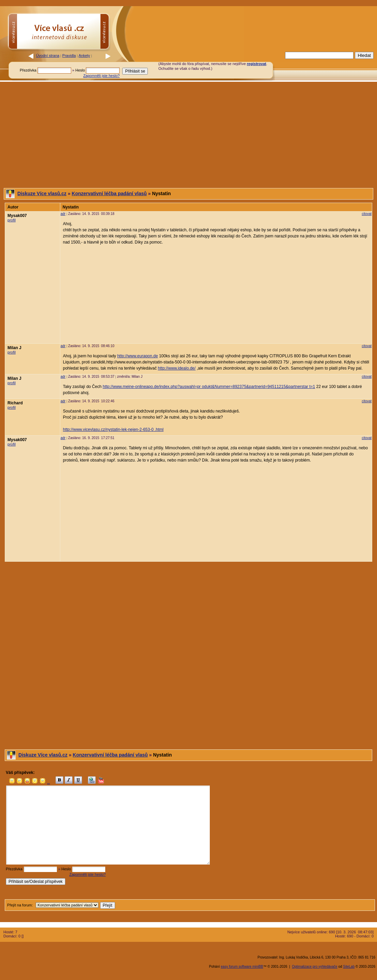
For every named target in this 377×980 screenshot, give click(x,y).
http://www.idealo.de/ (177, 368)
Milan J (14, 348)
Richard (15, 403)
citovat (367, 214)
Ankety (84, 56)
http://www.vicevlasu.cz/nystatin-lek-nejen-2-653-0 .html (113, 430)
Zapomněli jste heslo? (101, 76)
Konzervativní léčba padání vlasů (109, 193)
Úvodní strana (48, 56)
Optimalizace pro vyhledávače (315, 967)
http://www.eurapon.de (137, 356)
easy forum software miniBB (242, 967)
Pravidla (69, 56)
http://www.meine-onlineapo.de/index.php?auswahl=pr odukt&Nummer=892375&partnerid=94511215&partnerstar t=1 (209, 387)
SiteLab (349, 967)
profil (12, 220)
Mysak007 (17, 216)
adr (63, 214)
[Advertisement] (188, 135)
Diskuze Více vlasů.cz (42, 193)
